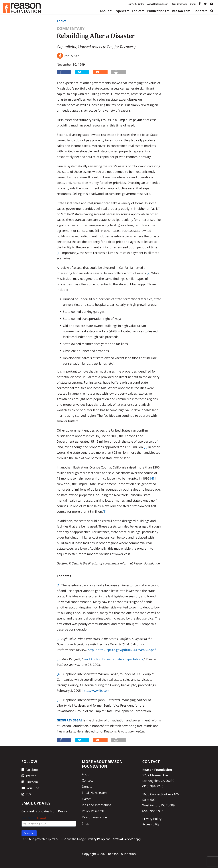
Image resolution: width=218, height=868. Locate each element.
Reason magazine (94, 817)
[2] (149, 273)
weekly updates (38, 811)
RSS (26, 794)
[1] (59, 253)
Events (193, 4)
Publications (157, 11)
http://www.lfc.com (96, 691)
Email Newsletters (95, 793)
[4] (152, 478)
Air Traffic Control (136, 4)
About (104, 11)
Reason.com (181, 11)
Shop (86, 823)
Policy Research (93, 811)
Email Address (34, 818)
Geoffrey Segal (70, 720)
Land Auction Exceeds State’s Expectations (113, 659)
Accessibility (151, 824)
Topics (137, 11)
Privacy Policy (152, 819)
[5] (105, 511)
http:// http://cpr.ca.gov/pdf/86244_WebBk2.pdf (122, 650)
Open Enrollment (179, 4)
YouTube (30, 788)
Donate (199, 11)
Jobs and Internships (96, 805)
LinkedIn (30, 782)
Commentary (71, 29)
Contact (87, 780)
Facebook (30, 770)
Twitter (29, 776)
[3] (146, 447)
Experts (120, 11)
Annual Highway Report (158, 4)
